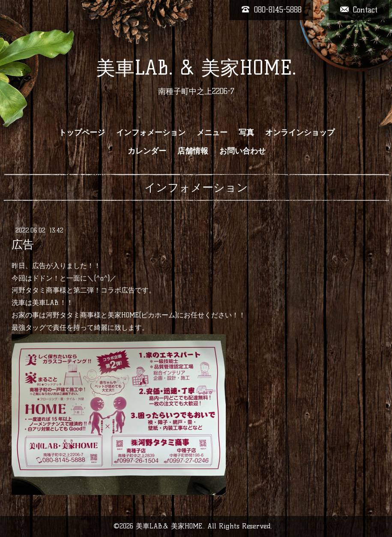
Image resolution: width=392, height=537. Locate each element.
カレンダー (147, 151)
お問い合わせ (242, 151)
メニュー (212, 133)
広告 (23, 244)
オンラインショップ (300, 133)
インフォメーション (151, 133)
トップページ (82, 133)
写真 (246, 133)
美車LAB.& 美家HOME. (170, 526)
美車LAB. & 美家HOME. (196, 68)
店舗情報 (193, 151)
